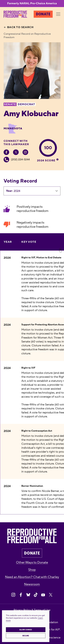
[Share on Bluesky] (28, 595)
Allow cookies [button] (26, 630)
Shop (32, 570)
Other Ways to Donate (32, 562)
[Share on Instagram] (13, 595)
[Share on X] (51, 595)
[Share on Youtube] (43, 595)
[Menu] (58, 14)
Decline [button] (26, 636)
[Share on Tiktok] (36, 595)
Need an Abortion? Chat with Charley (32, 577)
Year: (9, 191)
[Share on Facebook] (21, 595)
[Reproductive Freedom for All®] (15, 14)
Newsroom (32, 584)
